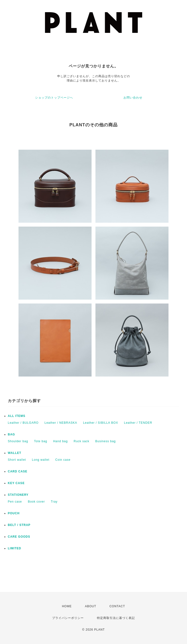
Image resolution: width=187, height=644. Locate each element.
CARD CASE (18, 471)
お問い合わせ (133, 98)
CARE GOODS (19, 537)
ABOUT (91, 606)
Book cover (36, 502)
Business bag (105, 441)
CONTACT (117, 606)
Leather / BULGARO (23, 423)
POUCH (14, 513)
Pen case (15, 502)
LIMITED (14, 548)
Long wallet (41, 460)
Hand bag (60, 441)
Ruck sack (82, 441)
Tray (54, 502)
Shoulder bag (18, 441)
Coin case (63, 460)
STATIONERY (18, 495)
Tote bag (41, 441)
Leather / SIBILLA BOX (101, 423)
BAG (11, 434)
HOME (67, 606)
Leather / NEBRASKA (61, 423)
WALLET (14, 453)
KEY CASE (16, 483)
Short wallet (17, 460)
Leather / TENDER (138, 423)
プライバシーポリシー (68, 618)
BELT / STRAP (19, 525)
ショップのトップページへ (54, 98)
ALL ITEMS (17, 416)
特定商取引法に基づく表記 (116, 618)
